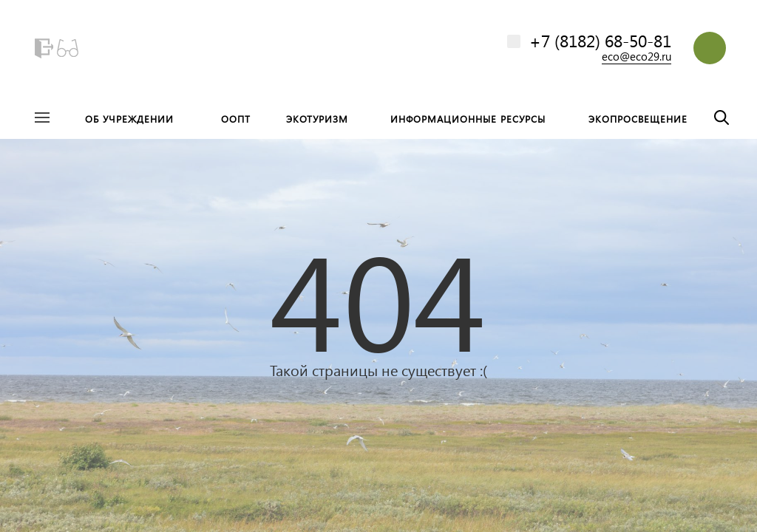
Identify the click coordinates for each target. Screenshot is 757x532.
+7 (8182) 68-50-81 (600, 40)
